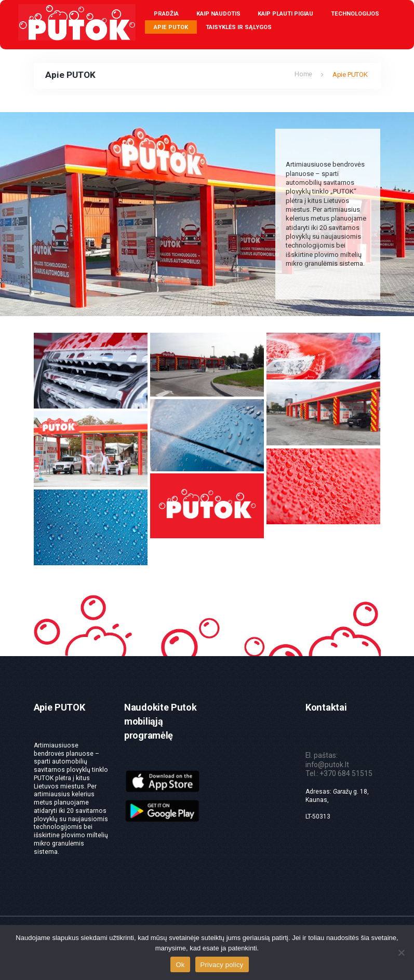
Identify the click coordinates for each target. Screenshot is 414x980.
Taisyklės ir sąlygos (239, 27)
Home (303, 74)
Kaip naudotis (218, 14)
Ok (180, 965)
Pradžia (166, 14)
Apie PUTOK (171, 27)
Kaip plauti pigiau (285, 14)
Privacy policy (222, 965)
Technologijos (355, 14)
